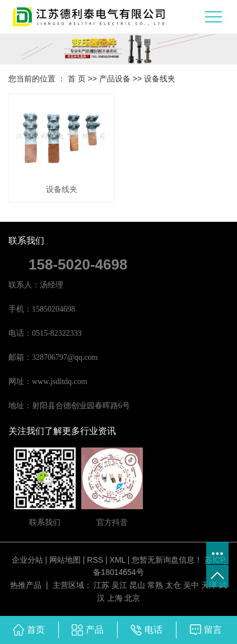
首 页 (77, 79)
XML (118, 560)
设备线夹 (160, 79)
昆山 (137, 585)
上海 (115, 598)
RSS (95, 560)
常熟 (155, 585)
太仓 (173, 585)
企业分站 (27, 560)
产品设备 (115, 79)
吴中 (191, 585)
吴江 (119, 585)
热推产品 (26, 585)
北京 (132, 598)
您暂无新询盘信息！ (167, 560)
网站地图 (65, 560)
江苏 (101, 585)
